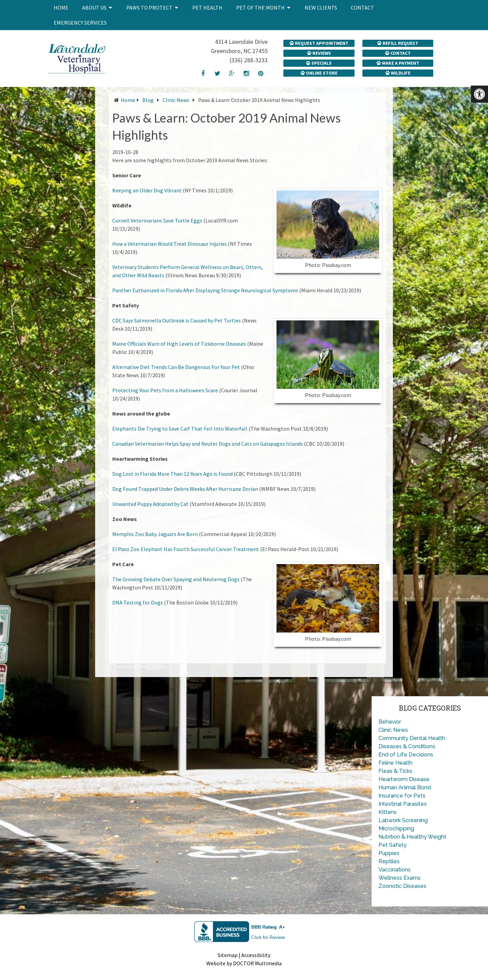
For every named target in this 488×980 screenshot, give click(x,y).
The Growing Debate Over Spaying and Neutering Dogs (176, 579)
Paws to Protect (149, 8)
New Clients (321, 8)
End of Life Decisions (406, 755)
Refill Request (398, 43)
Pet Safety (393, 845)
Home (61, 8)
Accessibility (256, 955)
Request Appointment (319, 43)
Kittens (388, 812)
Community (393, 738)
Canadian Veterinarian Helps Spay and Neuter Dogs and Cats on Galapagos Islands (208, 444)
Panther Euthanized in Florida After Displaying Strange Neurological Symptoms (205, 290)
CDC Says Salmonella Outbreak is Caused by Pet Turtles (177, 320)
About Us (94, 8)
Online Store (319, 73)
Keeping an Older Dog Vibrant (147, 190)
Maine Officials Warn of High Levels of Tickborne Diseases (179, 344)
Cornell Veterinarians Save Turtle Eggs (157, 220)
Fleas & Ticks (395, 771)
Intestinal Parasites (403, 804)
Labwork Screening (403, 820)
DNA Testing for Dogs (138, 602)
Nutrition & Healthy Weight (412, 837)
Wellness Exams (400, 878)
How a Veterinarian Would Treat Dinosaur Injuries (170, 244)
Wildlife (398, 73)
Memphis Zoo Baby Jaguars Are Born (155, 534)
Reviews (319, 53)
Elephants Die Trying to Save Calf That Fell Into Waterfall (180, 429)
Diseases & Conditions (407, 746)
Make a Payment (398, 63)
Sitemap (228, 955)
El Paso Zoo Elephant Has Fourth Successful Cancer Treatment (186, 549)
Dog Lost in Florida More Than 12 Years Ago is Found (172, 474)
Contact (362, 8)
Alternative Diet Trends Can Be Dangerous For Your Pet (176, 367)
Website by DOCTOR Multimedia (244, 963)
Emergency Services (80, 23)
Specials (319, 63)
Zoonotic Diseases (402, 886)
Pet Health (207, 8)
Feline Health (395, 763)
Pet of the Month (260, 8)
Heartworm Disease (404, 779)
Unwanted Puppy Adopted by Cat (150, 504)
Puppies (389, 853)
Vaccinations (395, 870)
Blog (148, 100)
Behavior (390, 722)
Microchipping (396, 829)
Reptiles (389, 861)
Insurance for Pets (402, 796)
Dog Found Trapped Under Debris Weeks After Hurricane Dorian (185, 489)
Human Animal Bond (405, 787)
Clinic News (176, 100)
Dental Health (427, 738)
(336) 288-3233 (249, 60)
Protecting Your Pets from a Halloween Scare (165, 390)
